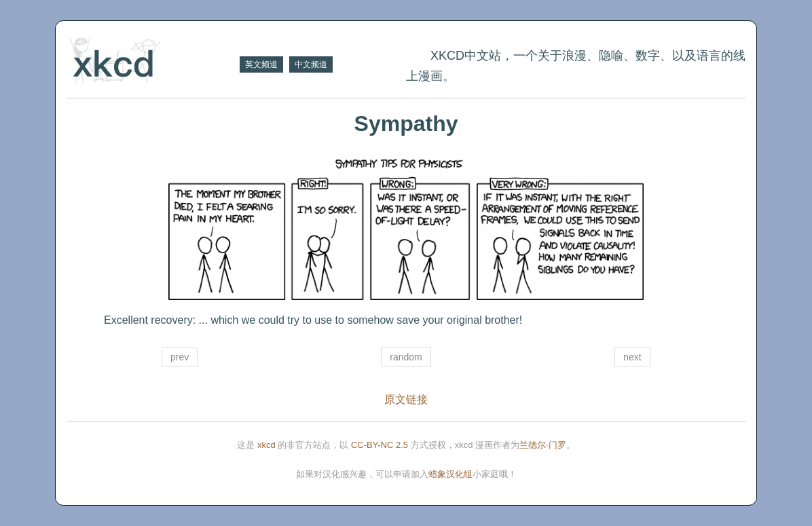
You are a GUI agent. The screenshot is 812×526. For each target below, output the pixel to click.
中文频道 (311, 64)
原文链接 (406, 399)
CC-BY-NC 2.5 (380, 445)
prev (180, 357)
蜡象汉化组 (450, 474)
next (632, 357)
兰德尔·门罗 (543, 445)
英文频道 (261, 64)
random (406, 357)
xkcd (266, 445)
